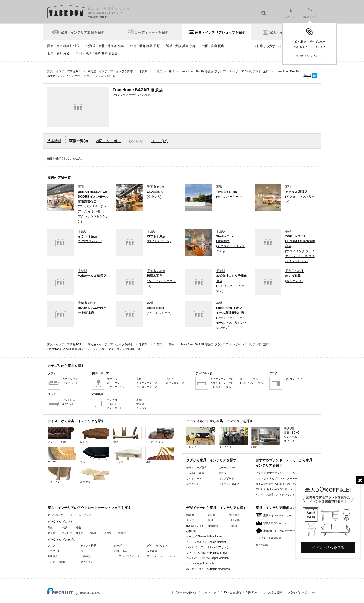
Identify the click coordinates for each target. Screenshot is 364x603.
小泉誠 (233, 526)
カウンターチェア (117, 387)
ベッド (85, 551)
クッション (87, 562)
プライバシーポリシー (302, 592)
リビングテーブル (221, 387)
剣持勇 (212, 515)
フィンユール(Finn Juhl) (200, 564)
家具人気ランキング (275, 523)
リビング (201, 438)
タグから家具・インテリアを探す (211, 460)
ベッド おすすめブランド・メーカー (277, 478)
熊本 (105, 53)
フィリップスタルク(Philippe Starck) (207, 553)
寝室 (266, 438)
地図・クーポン (108, 141)
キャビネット (115, 408)
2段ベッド (68, 404)
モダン (95, 455)
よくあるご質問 (272, 592)
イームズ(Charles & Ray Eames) (205, 537)
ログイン (291, 13)
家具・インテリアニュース (279, 515)
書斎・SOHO (292, 433)
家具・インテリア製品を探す (82, 33)
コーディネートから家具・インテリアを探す (220, 421)
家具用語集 (262, 545)
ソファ (51, 546)
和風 (160, 455)
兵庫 (185, 46)
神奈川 (68, 46)
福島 (121, 46)
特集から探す (266, 46)
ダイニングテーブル (222, 379)
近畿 (169, 46)
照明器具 (53, 556)
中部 (133, 46)
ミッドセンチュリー (160, 435)
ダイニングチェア (147, 383)
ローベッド (193, 484)
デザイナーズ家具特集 (268, 538)
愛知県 (122, 533)
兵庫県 (108, 533)
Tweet (307, 75)
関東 (50, 46)
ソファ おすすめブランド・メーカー (277, 473)
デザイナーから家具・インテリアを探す (216, 508)
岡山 (221, 46)
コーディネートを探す (151, 33)
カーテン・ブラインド (127, 556)
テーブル (119, 546)
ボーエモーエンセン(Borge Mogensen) (208, 569)
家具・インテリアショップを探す (220, 33)
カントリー (127, 455)
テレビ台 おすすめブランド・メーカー (278, 489)
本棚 (139, 400)
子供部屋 (289, 429)
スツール (112, 379)
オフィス (289, 441)
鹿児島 (113, 53)
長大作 (190, 520)
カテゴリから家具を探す (66, 366)
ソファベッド (70, 383)
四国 (50, 53)
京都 (192, 46)
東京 (60, 46)
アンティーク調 (62, 435)
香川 (60, 53)
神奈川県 (67, 533)
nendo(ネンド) (194, 526)
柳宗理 (190, 515)
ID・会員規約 (232, 592)
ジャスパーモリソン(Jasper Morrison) (208, 558)
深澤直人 (235, 515)
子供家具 (86, 556)
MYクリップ (310, 13)
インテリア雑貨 (57, 562)
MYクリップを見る (312, 56)
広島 (214, 46)
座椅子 (140, 379)
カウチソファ (70, 379)
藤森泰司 (213, 526)
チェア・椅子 (88, 546)
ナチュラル (62, 475)
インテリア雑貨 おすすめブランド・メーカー (282, 495)
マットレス (69, 400)
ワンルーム (291, 437)
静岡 (150, 46)
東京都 (51, 533)
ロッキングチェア (147, 387)
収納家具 (152, 551)
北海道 (112, 46)
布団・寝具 (120, 551)
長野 (157, 46)
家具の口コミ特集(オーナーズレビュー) (286, 531)
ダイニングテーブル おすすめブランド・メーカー (284, 484)
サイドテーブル (249, 379)
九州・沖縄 (84, 53)
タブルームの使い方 (184, 592)
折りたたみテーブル (251, 383)
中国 (205, 46)
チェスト (112, 404)
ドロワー (224, 473)
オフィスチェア (175, 383)
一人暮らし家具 (195, 473)
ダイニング (233, 438)
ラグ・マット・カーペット (162, 556)
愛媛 (67, 53)
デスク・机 (54, 551)
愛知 (143, 46)
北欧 (127, 435)
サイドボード (194, 478)
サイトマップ (210, 592)
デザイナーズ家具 (197, 468)
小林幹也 (191, 531)
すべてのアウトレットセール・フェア (69, 515)
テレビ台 (112, 400)
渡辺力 (212, 520)
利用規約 (252, 592)
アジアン (62, 455)
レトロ (95, 435)
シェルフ (142, 408)
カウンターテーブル (222, 383)
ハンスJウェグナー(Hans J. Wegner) (207, 547)
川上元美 (235, 520)
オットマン (113, 383)
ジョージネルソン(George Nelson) (206, 542)
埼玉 (77, 46)
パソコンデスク (293, 379)
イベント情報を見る (328, 547)
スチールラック (228, 468)
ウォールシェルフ (229, 484)
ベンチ (170, 379)
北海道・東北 (95, 46)
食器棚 (140, 404)
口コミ (159, 141)
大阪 (178, 46)
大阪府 (94, 533)
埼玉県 (80, 533)
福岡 (98, 53)
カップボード (226, 478)
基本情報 (54, 141)
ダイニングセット (157, 546)
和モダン (95, 475)
